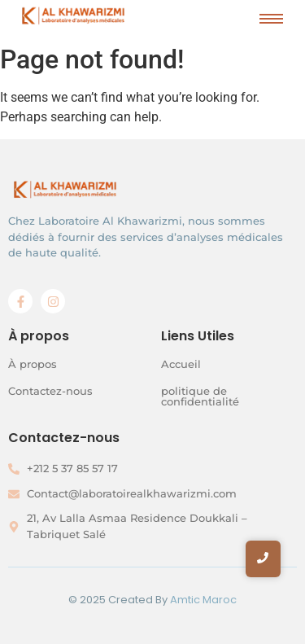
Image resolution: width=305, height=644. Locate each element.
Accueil (181, 364)
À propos (33, 364)
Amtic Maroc (203, 600)
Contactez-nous (50, 391)
